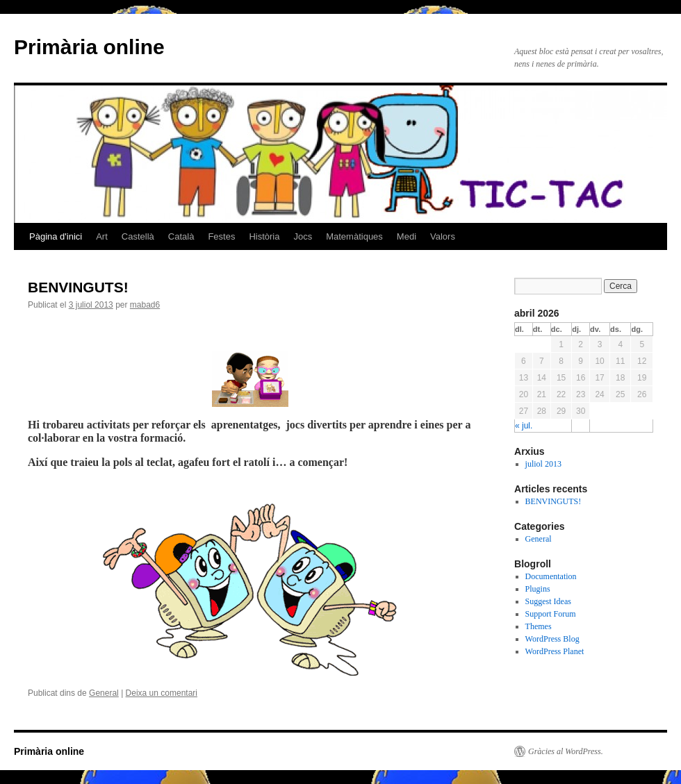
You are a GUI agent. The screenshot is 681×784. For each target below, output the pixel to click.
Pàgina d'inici (56, 236)
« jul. (524, 426)
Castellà (138, 236)
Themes (539, 626)
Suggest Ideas (548, 601)
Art (102, 236)
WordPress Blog (552, 639)
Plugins (538, 589)
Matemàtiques (354, 236)
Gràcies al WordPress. (566, 751)
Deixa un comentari (162, 693)
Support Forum (551, 614)
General (104, 693)
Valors (443, 236)
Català (181, 236)
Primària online (89, 47)
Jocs (303, 236)
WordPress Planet (555, 651)
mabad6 (145, 305)
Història (264, 236)
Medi (407, 236)
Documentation (551, 576)
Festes (221, 236)
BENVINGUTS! (78, 287)
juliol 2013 (543, 464)
